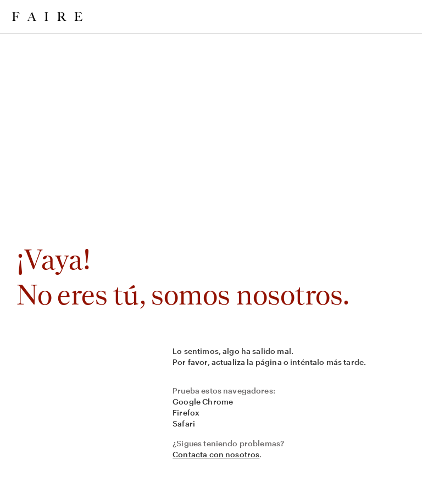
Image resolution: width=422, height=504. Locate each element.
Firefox (186, 412)
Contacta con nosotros (216, 454)
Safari (184, 423)
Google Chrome (203, 401)
